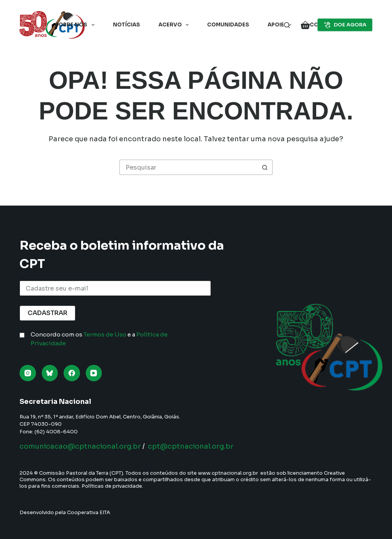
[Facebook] (72, 373)
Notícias (127, 25)
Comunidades (228, 25)
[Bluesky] (50, 373)
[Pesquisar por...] (188, 167)
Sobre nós (76, 25)
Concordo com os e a (99, 339)
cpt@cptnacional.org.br (191, 446)
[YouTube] (94, 373)
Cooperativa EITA (89, 512)
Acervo (175, 25)
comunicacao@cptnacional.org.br (80, 446)
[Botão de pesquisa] (265, 167)
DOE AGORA (345, 25)
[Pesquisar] (287, 25)
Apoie (281, 25)
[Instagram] (28, 373)
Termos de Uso (105, 334)
